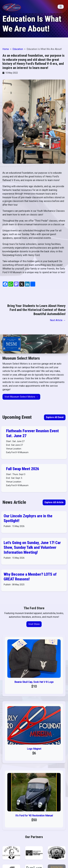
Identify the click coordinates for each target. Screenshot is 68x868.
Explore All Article (54, 502)
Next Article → (58, 320)
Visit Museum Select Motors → (21, 397)
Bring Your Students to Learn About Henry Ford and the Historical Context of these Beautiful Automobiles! (36, 310)
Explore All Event (55, 417)
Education (18, 49)
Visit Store (34, 624)
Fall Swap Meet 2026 (23, 469)
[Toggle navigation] (61, 7)
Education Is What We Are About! (32, 24)
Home (6, 49)
